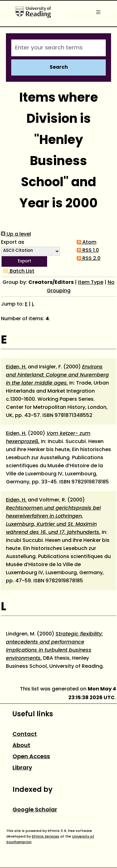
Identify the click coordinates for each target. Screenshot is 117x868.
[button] (24, 261)
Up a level (16, 234)
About (21, 746)
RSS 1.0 (87, 251)
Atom (85, 242)
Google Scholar (35, 810)
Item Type (91, 283)
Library (22, 768)
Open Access (31, 757)
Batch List (18, 271)
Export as (13, 242)
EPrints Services (46, 837)
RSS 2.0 (87, 259)
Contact (25, 734)
